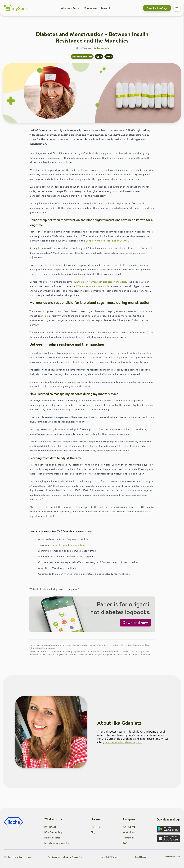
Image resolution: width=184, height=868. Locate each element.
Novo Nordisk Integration (57, 843)
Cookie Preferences (172, 857)
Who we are (90, 8)
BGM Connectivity (53, 832)
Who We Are (129, 827)
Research (105, 8)
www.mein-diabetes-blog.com (124, 742)
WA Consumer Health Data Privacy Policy (66, 857)
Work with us (129, 832)
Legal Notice (141, 857)
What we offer (70, 8)
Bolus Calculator (52, 838)
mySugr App (50, 827)
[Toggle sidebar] (177, 8)
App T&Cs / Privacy (109, 857)
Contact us (128, 838)
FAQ (125, 843)
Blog (93, 832)
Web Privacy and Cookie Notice (17, 857)
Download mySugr (157, 8)
